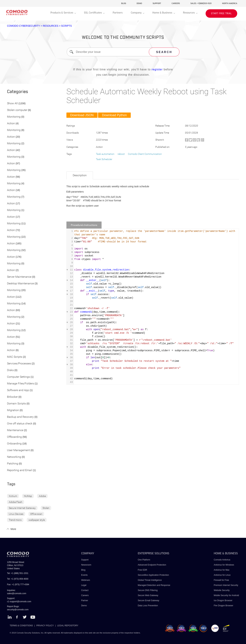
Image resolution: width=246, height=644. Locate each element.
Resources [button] (189, 13)
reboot (121, 154)
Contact (85, 590)
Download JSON (82, 115)
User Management (18, 450)
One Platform (144, 560)
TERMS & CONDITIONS (21, 626)
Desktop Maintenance (20, 284)
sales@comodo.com (17, 593)
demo (139, 3)
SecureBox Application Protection (153, 575)
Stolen (46, 508)
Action (11, 123)
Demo (84, 606)
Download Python (114, 115)
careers (176, 3)
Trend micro (15, 520)
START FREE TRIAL (221, 14)
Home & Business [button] (163, 13)
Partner (85, 600)
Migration (13, 410)
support (157, 3)
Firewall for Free (221, 580)
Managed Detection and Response (154, 585)
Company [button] (136, 13)
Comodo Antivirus (222, 560)
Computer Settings (18, 377)
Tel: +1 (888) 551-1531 (18, 573)
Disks (10, 370)
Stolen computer (17, 110)
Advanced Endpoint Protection (152, 565)
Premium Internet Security (226, 585)
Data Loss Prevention (148, 606)
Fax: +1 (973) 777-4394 (18, 584)
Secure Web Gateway (148, 595)
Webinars (86, 580)
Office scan (36, 514)
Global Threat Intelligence (150, 580)
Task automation (105, 154)
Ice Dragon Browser (223, 600)
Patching (13, 464)
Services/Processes (19, 364)
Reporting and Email (20, 470)
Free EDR (142, 570)
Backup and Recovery (20, 417)
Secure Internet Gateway (22, 508)
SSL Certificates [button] (93, 13)
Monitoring (14, 117)
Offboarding (14, 437)
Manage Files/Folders (20, 384)
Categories (18, 92)
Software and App (18, 390)
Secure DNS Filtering (148, 590)
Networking (14, 457)
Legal (84, 585)
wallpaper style (37, 520)
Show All (12, 103)
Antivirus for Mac (222, 570)
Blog (83, 570)
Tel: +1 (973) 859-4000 (18, 579)
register (157, 69)
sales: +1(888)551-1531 (201, 3)
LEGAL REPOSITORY (68, 626)
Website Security (222, 590)
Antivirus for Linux (222, 575)
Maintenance (15, 430)
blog (124, 3)
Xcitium (13, 496)
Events (84, 575)
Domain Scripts (16, 404)
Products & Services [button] (62, 13)
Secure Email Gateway (149, 600)
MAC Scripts (15, 357)
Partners (118, 13)
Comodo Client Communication (145, 154)
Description (80, 175)
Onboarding (14, 444)
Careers (85, 595)
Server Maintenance (19, 277)
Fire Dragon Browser (224, 606)
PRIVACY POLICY (45, 626)
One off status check (20, 424)
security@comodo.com (18, 610)
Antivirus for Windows (224, 565)
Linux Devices (16, 514)
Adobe (42, 496)
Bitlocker (12, 397)
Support (85, 560)
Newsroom (86, 565)
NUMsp (28, 496)
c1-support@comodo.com (19, 602)
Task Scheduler (104, 159)
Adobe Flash (16, 502)
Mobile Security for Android (226, 595)
